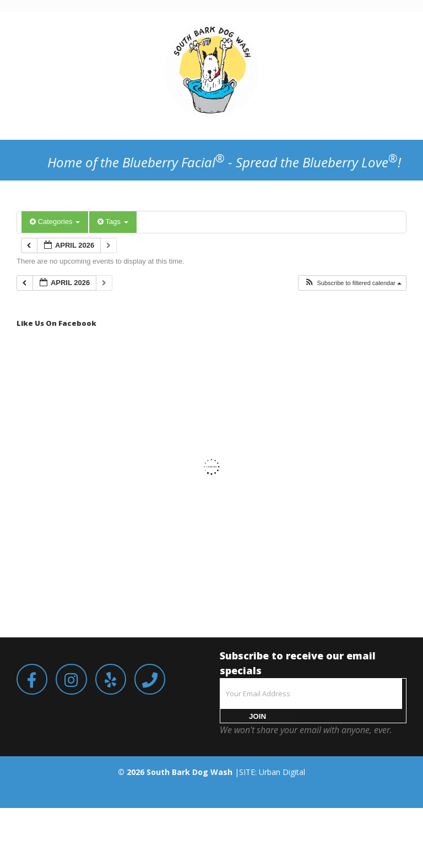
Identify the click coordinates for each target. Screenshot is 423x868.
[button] (353, 283)
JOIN (257, 716)
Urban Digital (282, 772)
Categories (55, 222)
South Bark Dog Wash (189, 772)
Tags (113, 222)
